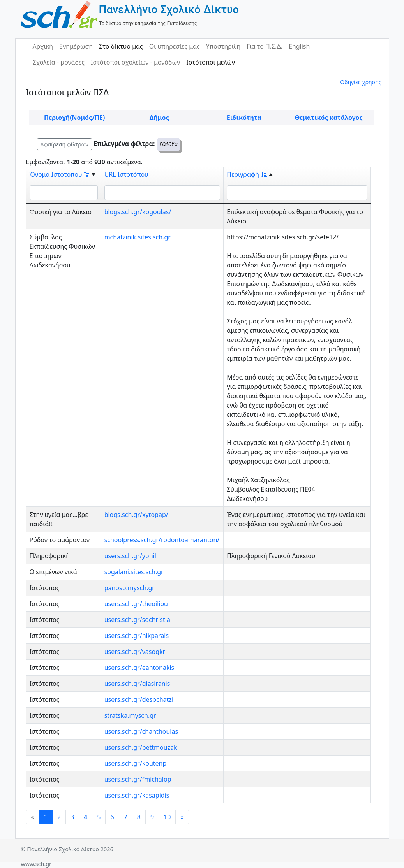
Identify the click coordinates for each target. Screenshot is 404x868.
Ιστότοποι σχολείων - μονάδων (135, 62)
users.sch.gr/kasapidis (137, 795)
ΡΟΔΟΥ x (169, 144)
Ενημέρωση (76, 46)
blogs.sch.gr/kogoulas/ (138, 212)
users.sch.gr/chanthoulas (141, 731)
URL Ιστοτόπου (126, 174)
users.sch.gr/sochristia (137, 620)
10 (167, 817)
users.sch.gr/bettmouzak (141, 747)
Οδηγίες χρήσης (361, 82)
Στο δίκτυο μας (121, 46)
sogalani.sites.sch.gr (134, 572)
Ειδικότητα (244, 118)
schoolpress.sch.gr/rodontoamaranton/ (162, 540)
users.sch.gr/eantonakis (139, 668)
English (299, 46)
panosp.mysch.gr (130, 588)
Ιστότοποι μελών (211, 62)
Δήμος (159, 118)
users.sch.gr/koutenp (136, 763)
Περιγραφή (247, 174)
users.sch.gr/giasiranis (137, 684)
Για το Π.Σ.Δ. (265, 46)
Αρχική (43, 46)
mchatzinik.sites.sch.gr (138, 237)
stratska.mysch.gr (130, 715)
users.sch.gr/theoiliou (136, 604)
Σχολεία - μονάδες (59, 62)
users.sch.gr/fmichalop (138, 779)
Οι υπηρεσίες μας (175, 46)
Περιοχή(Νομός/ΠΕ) (74, 118)
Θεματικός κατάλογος (329, 118)
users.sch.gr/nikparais (137, 636)
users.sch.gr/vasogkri (136, 652)
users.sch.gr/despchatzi (139, 699)
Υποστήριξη (223, 46)
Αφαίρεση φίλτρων (64, 144)
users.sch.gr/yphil (130, 556)
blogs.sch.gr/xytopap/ (136, 515)
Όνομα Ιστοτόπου (60, 174)
